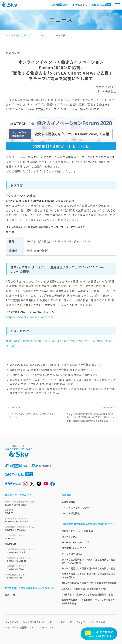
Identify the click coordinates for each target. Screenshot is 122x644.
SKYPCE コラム (69, 537)
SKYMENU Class (31, 568)
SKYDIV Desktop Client (30, 520)
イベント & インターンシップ (77, 508)
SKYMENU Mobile (31, 559)
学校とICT (10, 595)
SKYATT (30, 537)
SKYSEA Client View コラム (76, 542)
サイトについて (64, 622)
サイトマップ (12, 622)
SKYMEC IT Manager (30, 529)
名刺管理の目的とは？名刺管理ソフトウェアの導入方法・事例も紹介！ (88, 602)
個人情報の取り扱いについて (37, 622)
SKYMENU (10, 544)
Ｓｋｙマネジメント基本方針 (91, 622)
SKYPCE (30, 512)
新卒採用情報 (68, 502)
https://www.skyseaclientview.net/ (30, 317)
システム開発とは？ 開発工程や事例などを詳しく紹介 (89, 568)
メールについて (47, 627)
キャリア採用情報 (71, 513)
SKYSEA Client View (30, 503)
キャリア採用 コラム (72, 554)
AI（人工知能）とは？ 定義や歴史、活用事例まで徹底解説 (89, 583)
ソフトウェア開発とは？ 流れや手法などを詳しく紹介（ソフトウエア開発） (89, 561)
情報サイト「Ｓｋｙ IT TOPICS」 (77, 531)
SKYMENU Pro (31, 576)
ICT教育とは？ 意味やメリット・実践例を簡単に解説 (87, 594)
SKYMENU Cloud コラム (74, 548)
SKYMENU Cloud (31, 551)
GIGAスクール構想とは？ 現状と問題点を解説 (85, 589)
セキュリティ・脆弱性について (20, 627)
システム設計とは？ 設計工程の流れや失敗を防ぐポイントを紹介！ (89, 576)
